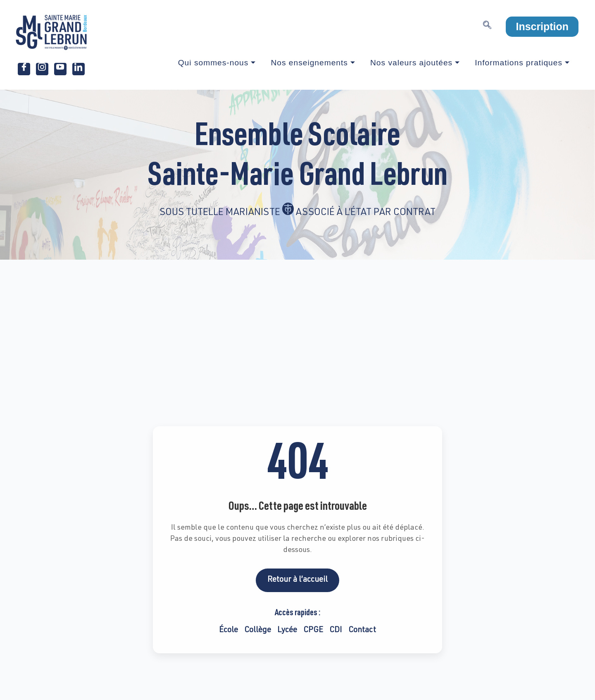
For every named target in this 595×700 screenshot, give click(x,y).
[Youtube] (60, 69)
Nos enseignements (313, 63)
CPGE (313, 630)
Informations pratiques (522, 63)
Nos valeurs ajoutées (415, 63)
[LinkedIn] (79, 69)
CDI (336, 630)
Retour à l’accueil (297, 580)
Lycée (287, 630)
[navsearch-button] (487, 27)
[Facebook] (24, 69)
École (228, 630)
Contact (362, 630)
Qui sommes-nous (217, 63)
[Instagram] (42, 69)
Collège (258, 630)
